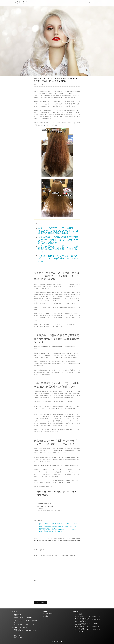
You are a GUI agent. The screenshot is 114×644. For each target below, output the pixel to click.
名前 (36, 581)
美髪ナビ (45, 84)
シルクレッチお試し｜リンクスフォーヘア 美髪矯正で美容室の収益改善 (87, 617)
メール (36, 588)
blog (94, 3)
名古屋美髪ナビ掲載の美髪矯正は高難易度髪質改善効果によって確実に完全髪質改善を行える (58, 240)
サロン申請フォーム (80, 615)
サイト (36, 595)
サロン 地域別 (87, 3)
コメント (37, 559)
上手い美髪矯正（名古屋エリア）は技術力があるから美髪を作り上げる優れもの (58, 249)
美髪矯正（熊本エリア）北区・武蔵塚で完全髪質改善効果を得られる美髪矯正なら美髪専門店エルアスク (69, 540)
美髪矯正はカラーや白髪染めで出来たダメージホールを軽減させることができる (58, 258)
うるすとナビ (21, 2)
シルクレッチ (79, 613)
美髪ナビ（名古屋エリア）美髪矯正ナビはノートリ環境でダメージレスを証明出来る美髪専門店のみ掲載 (58, 231)
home (99, 3)
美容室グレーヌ (18, 637)
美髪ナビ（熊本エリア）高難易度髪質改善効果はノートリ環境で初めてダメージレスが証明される (45, 540)
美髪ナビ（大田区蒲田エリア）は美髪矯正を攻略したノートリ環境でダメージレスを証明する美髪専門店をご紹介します (58, 531)
